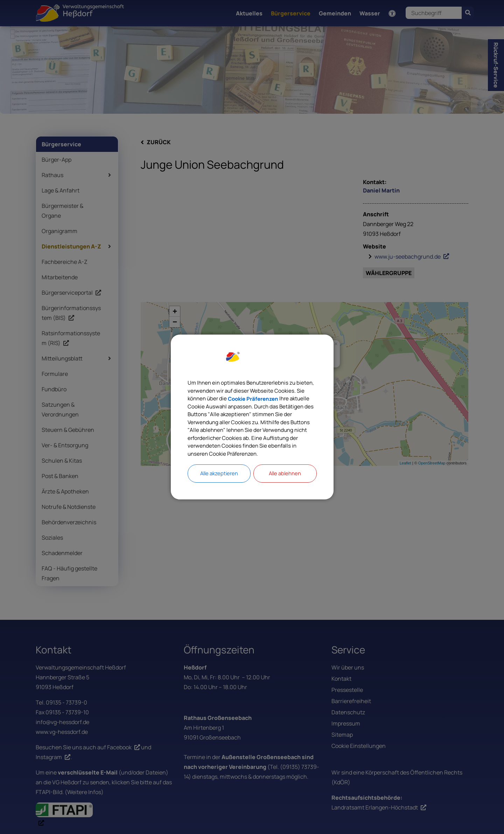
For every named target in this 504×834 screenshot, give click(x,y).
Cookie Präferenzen (289, 397)
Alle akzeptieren (219, 476)
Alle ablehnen (285, 476)
